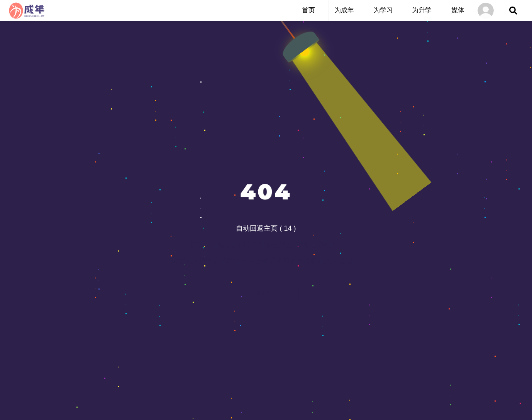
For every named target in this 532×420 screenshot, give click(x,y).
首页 (308, 10)
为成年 (344, 10)
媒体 (458, 10)
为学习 (383, 10)
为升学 (422, 10)
